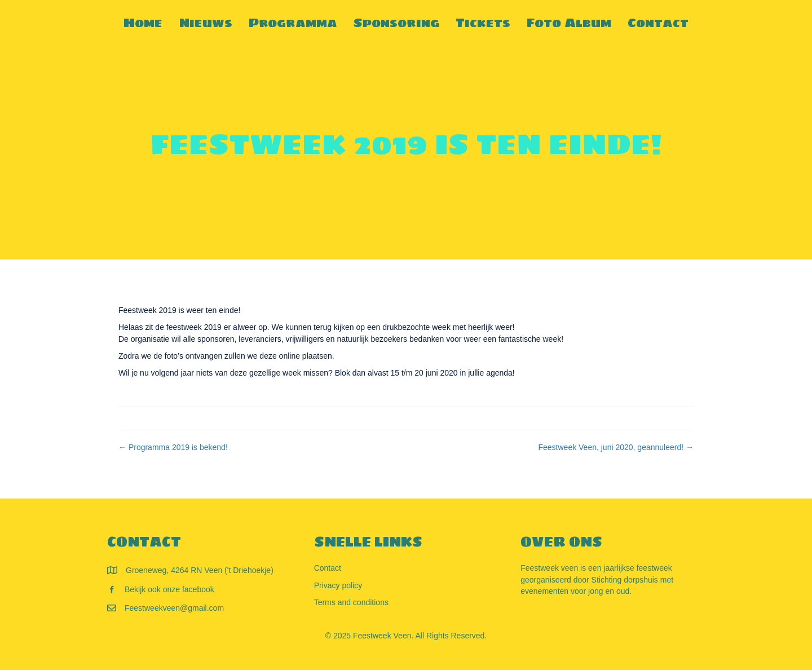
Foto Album (569, 23)
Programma (293, 23)
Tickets (483, 23)
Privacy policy (338, 585)
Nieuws (206, 23)
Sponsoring (396, 23)
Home (143, 23)
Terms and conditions (351, 602)
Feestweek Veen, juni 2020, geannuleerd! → (616, 447)
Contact (658, 23)
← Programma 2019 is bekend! (173, 447)
